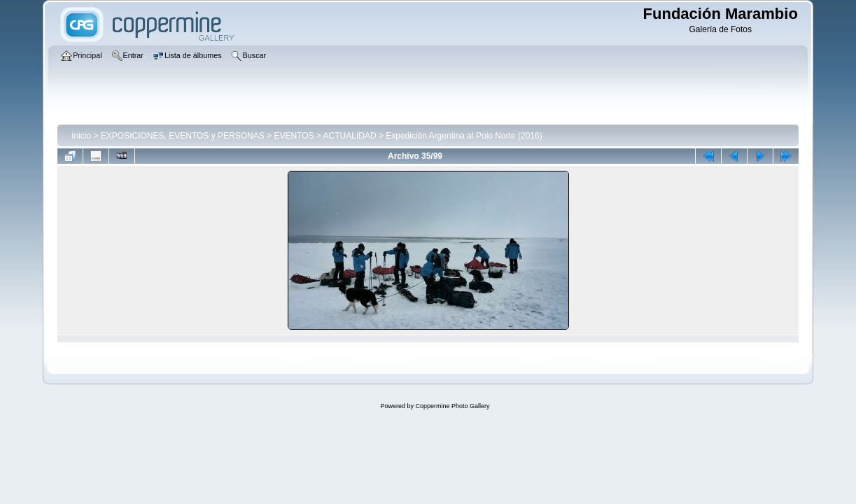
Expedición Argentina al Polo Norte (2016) (464, 136)
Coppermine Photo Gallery (452, 406)
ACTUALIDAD (350, 136)
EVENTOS (294, 136)
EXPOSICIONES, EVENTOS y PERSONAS (183, 136)
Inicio (81, 136)
